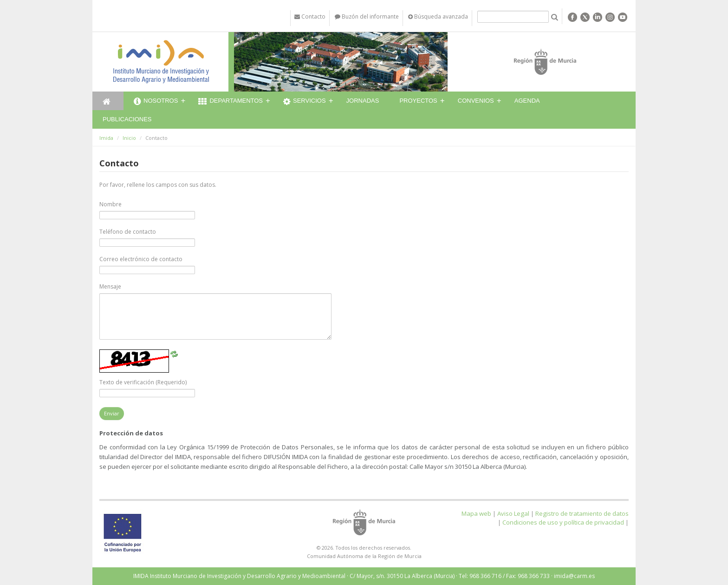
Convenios (476, 101)
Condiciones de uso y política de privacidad (563, 522)
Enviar (112, 413)
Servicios (305, 102)
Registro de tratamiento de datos (582, 513)
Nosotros (156, 102)
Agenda (527, 101)
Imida (106, 138)
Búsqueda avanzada (438, 16)
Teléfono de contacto (128, 232)
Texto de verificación (143, 382)
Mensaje (110, 286)
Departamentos (231, 102)
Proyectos (418, 101)
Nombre (110, 204)
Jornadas (363, 101)
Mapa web (476, 513)
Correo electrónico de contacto (141, 259)
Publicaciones (127, 119)
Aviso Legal (513, 513)
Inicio (129, 138)
